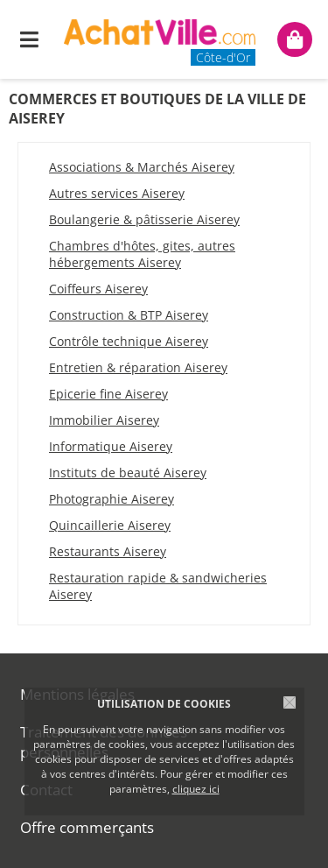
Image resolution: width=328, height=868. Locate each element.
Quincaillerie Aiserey (110, 525)
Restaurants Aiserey (108, 551)
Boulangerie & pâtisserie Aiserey (144, 219)
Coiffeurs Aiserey (98, 289)
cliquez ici (196, 789)
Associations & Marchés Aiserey (142, 167)
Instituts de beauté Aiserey (128, 473)
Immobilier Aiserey (104, 420)
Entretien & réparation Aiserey (138, 367)
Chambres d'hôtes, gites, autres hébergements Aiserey (142, 254)
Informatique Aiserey (111, 446)
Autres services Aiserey (117, 193)
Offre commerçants (87, 827)
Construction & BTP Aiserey (129, 315)
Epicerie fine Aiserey (108, 394)
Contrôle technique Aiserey (129, 341)
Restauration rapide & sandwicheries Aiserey (158, 586)
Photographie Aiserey (112, 499)
